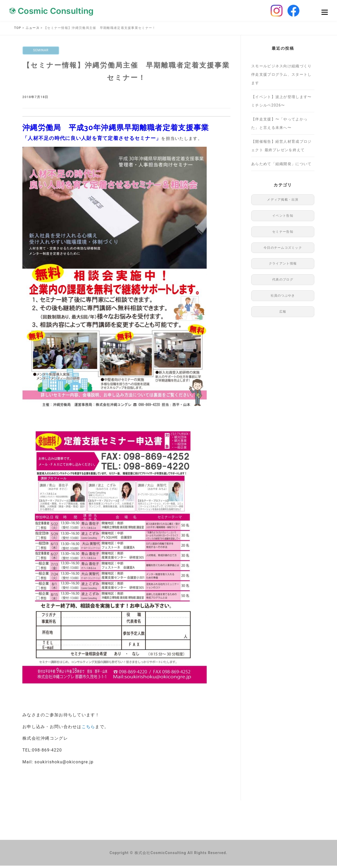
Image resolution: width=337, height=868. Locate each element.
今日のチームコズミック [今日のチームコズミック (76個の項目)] (283, 250)
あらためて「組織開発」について (281, 166)
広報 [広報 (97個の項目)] (283, 314)
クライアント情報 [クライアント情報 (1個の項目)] (283, 266)
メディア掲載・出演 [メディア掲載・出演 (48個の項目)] (283, 202)
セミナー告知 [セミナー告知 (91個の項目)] (283, 234)
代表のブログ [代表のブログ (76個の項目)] (283, 282)
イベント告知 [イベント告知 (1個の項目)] (283, 218)
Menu (324, 14)
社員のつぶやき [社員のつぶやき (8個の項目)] (283, 298)
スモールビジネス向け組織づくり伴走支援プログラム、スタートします (281, 77)
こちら (88, 729)
